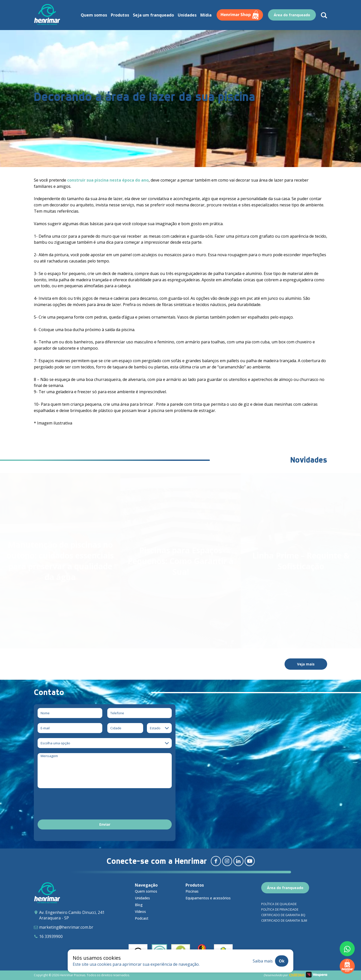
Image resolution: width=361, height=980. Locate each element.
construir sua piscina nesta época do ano (108, 180)
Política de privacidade (280, 909)
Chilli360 (297, 975)
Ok (282, 961)
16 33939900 (51, 936)
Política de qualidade (279, 904)
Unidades (142, 898)
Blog (139, 905)
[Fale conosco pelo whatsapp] (347, 949)
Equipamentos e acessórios (208, 898)
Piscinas (192, 891)
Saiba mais (263, 961)
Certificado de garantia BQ (283, 915)
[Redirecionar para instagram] (227, 861)
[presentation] (76, 805)
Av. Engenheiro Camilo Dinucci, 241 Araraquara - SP (72, 915)
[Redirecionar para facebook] (216, 861)
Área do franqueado (285, 888)
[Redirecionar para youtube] (250, 861)
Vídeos (140, 912)
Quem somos (146, 891)
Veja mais (306, 664)
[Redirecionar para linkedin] (238, 861)
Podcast (142, 918)
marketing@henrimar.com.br (66, 927)
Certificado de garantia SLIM (284, 921)
